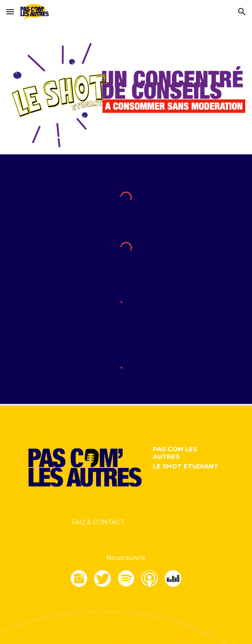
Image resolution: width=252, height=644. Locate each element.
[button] (10, 12)
